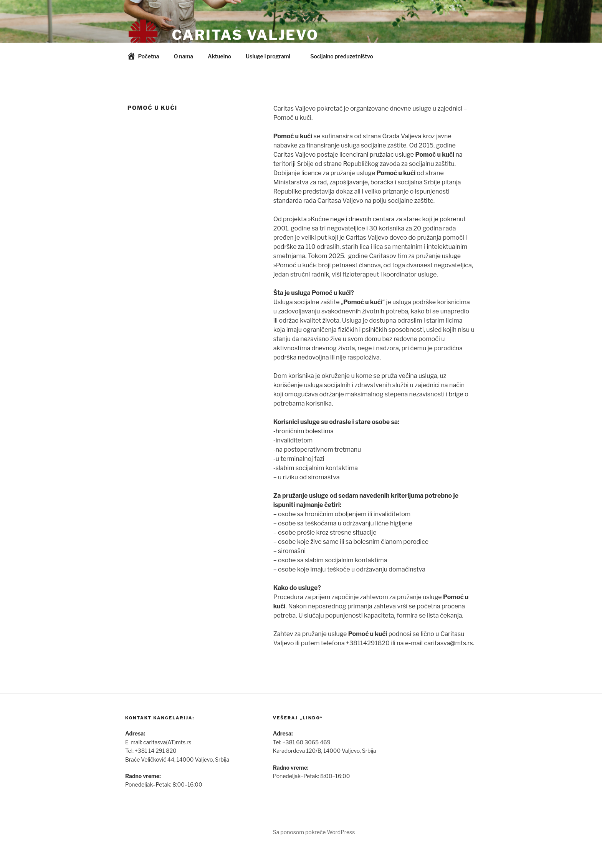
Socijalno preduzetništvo (345, 56)
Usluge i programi (272, 56)
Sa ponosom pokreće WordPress (314, 832)
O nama (184, 56)
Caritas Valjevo (245, 35)
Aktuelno (219, 56)
